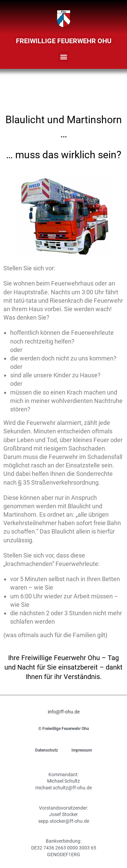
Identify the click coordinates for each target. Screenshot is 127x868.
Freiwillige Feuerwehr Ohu (64, 41)
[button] (63, 57)
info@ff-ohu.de (64, 712)
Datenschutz (47, 750)
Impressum (82, 750)
